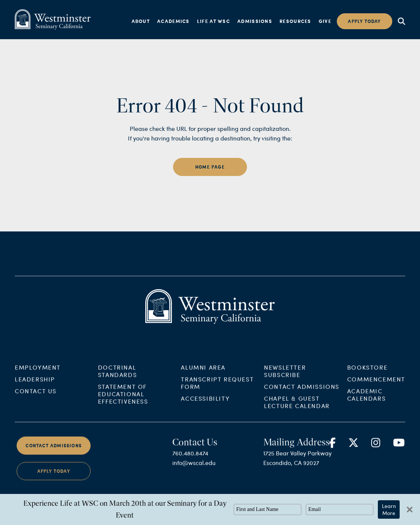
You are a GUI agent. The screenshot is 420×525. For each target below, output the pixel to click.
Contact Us (36, 396)
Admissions (255, 21)
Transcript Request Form (217, 388)
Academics (173, 21)
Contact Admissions (302, 392)
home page (210, 167)
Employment (38, 372)
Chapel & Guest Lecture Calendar (297, 407)
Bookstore (367, 372)
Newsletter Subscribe (285, 376)
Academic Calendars (366, 400)
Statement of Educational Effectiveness (123, 399)
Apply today (364, 21)
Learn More (389, 509)
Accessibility (205, 404)
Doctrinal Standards (117, 376)
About (141, 21)
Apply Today (54, 477)
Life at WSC (214, 21)
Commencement (376, 384)
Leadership (35, 384)
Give (325, 21)
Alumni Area (203, 372)
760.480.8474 (190, 459)
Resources (295, 21)
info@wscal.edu (194, 468)
